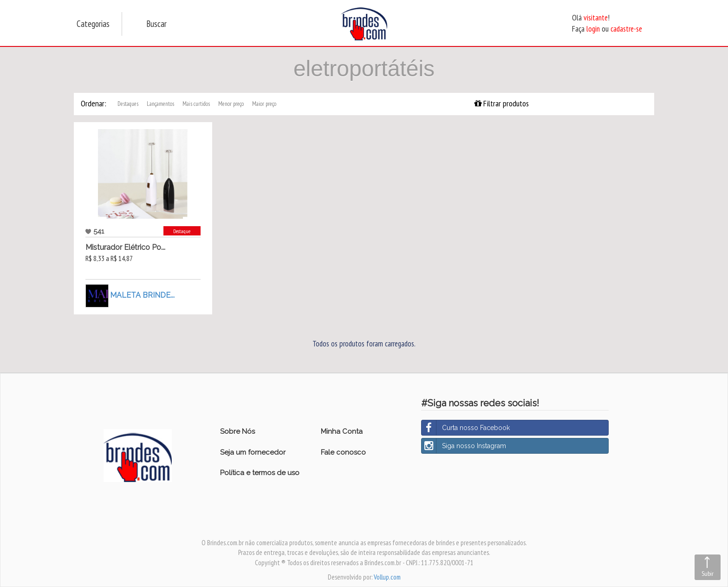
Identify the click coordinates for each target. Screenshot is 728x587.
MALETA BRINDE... (142, 295)
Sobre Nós (237, 431)
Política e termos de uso (260, 473)
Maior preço (264, 104)
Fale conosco (343, 452)
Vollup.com (387, 577)
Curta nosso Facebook (466, 428)
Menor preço (231, 104)
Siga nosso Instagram (464, 446)
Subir (708, 574)
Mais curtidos (196, 104)
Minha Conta (342, 431)
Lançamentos (160, 104)
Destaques (128, 104)
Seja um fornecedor (253, 452)
